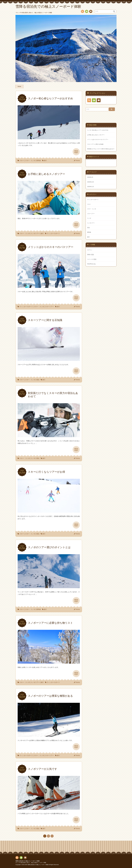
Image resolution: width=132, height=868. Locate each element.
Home (19, 86)
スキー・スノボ (30, 160)
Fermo (78, 160)
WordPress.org (91, 264)
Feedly (87, 12)
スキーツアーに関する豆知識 (95, 144)
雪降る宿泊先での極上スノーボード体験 (28, 861)
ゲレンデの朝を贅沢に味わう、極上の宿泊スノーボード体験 (31, 863)
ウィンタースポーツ (53, 233)
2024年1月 (90, 177)
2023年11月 (91, 187)
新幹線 (39, 160)
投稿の (91, 255)
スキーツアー (49, 307)
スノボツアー (35, 233)
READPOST (76, 152)
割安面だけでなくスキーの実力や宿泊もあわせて (101, 149)
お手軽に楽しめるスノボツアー (96, 135)
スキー (22, 160)
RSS (82, 12)
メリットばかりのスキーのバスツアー (98, 140)
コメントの (92, 259)
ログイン (90, 250)
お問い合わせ (91, 12)
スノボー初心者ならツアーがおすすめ (98, 130)
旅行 (45, 160)
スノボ (33, 458)
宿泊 (38, 380)
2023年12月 (91, 182)
